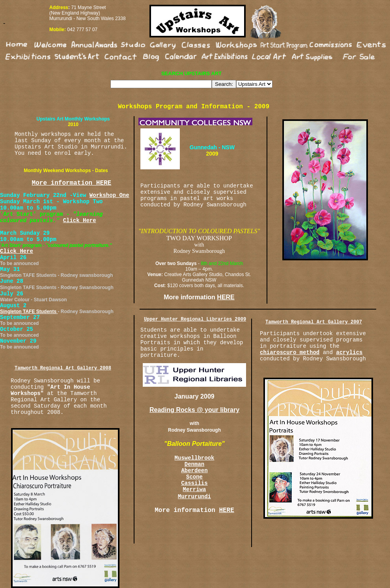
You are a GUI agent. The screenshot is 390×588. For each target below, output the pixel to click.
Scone (194, 477)
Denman (194, 464)
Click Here (80, 221)
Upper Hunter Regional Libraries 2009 (195, 319)
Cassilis (194, 483)
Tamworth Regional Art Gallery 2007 (314, 322)
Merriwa (195, 490)
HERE (226, 297)
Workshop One (109, 195)
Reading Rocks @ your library (194, 410)
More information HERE (72, 183)
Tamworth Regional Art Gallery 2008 (63, 368)
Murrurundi (194, 497)
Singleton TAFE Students (29, 312)
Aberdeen (194, 471)
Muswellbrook (195, 458)
